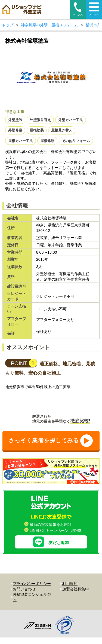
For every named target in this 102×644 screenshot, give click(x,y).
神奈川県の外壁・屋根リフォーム (50, 25)
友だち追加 (51, 531)
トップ (8, 25)
